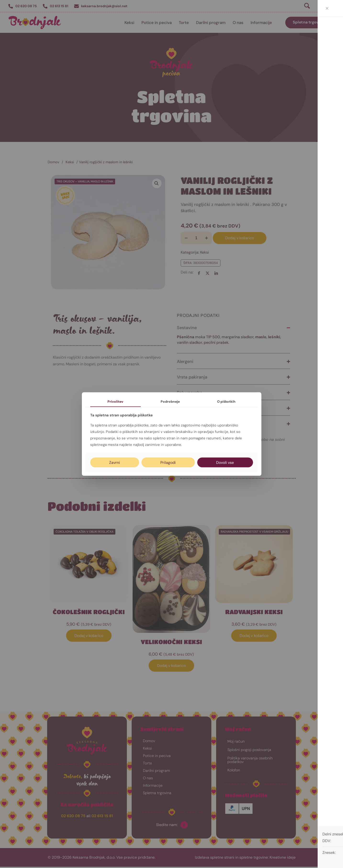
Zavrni (115, 463)
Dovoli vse (225, 463)
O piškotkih (226, 401)
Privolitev (115, 401)
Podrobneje (170, 401)
